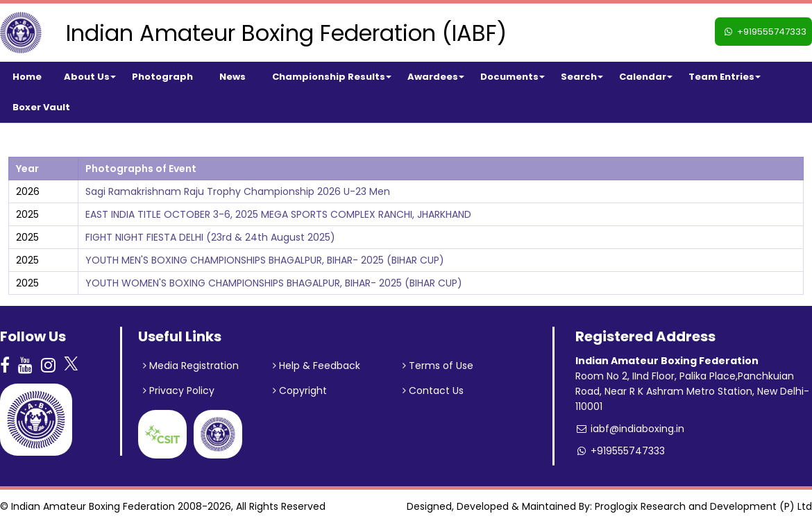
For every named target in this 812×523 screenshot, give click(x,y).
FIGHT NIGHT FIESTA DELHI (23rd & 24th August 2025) (210, 237)
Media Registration (191, 366)
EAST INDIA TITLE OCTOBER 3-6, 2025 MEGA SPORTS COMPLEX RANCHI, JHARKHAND (278, 214)
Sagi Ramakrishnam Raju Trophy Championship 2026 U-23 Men (238, 191)
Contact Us (433, 391)
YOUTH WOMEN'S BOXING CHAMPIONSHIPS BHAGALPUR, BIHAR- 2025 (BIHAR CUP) (274, 283)
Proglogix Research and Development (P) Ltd (703, 506)
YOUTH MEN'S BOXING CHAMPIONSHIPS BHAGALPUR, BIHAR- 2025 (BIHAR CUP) (265, 260)
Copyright (300, 391)
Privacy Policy (179, 391)
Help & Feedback (316, 366)
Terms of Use (438, 366)
